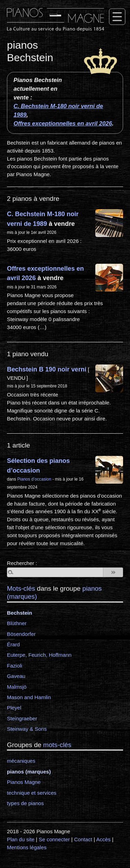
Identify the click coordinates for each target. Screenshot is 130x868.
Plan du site (21, 839)
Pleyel (14, 708)
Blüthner (17, 623)
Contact (83, 839)
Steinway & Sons (27, 729)
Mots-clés (21, 588)
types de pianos (25, 803)
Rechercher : (22, 563)
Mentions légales (27, 847)
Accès (103, 839)
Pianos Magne (24, 782)
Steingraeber (22, 718)
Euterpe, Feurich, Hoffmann (39, 655)
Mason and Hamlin (29, 697)
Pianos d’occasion (34, 479)
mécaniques (21, 761)
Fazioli (15, 666)
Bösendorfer (21, 634)
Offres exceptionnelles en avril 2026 (63, 124)
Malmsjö (17, 687)
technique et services (32, 793)
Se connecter (54, 839)
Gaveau (16, 676)
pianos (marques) (29, 772)
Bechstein (20, 613)
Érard (13, 644)
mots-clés (57, 745)
